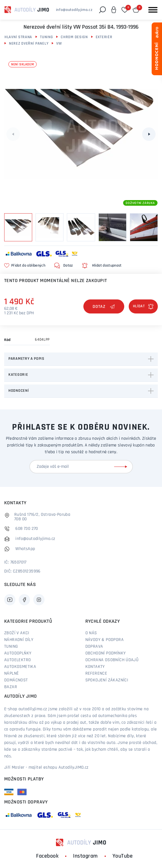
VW (59, 44)
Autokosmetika (20, 667)
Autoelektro (17, 660)
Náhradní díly (19, 640)
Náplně (11, 674)
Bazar (11, 687)
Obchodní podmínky (106, 653)
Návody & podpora (105, 640)
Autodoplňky (18, 653)
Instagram (85, 856)
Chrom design (74, 37)
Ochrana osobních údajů (112, 660)
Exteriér (104, 37)
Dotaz (104, 307)
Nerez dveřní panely (29, 44)
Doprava (94, 647)
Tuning (46, 37)
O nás (91, 633)
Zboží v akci (17, 633)
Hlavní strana (18, 37)
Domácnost (16, 680)
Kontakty (95, 667)
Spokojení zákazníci (107, 680)
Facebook (47, 856)
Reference (96, 674)
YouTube (123, 856)
